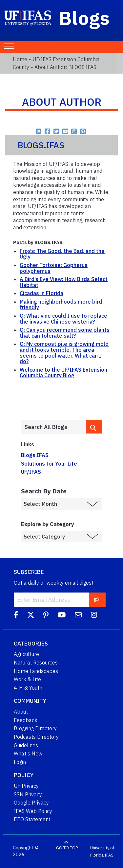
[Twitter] (31, 616)
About (21, 712)
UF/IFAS (31, 472)
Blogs (84, 18)
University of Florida (102, 851)
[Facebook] (16, 616)
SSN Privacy (28, 794)
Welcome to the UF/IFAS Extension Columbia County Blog (63, 373)
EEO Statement (32, 819)
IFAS (109, 855)
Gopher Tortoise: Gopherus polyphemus (54, 268)
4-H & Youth (28, 688)
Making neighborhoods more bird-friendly (62, 305)
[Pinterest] (46, 616)
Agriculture (26, 654)
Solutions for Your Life (49, 464)
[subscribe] (96, 600)
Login (20, 762)
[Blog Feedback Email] (78, 616)
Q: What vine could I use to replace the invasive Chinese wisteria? (63, 319)
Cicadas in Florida (41, 293)
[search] (94, 427)
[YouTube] (62, 616)
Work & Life (27, 679)
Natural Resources (36, 663)
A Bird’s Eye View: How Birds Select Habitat (64, 282)
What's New (28, 753)
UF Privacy (26, 786)
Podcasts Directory (36, 737)
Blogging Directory (35, 728)
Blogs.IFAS (35, 455)
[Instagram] (94, 616)
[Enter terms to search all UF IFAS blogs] (53, 427)
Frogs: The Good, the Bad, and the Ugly (62, 254)
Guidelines (26, 745)
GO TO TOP (67, 848)
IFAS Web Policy (33, 811)
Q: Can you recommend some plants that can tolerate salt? (65, 333)
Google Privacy (31, 803)
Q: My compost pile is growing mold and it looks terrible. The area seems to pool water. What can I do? (64, 353)
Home (20, 59)
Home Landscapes (36, 671)
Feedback (26, 720)
